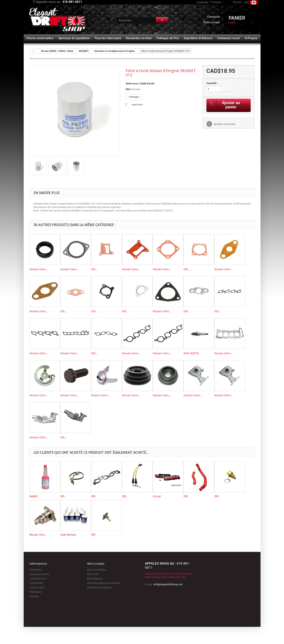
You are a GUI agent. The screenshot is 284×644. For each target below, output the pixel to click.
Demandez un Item (139, 38)
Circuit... (158, 496)
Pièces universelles (40, 38)
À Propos (251, 38)
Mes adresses (95, 579)
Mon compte (96, 564)
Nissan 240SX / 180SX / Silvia (57, 51)
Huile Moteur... (69, 535)
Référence (132, 84)
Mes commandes (97, 570)
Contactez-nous (38, 579)
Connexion (213, 17)
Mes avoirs (93, 574)
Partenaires (36, 592)
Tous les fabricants (108, 38)
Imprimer (137, 105)
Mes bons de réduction (99, 588)
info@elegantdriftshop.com (168, 584)
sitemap (34, 596)
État (128, 89)
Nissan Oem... (39, 269)
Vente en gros (37, 588)
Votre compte (212, 22)
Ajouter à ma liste (224, 124)
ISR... (94, 269)
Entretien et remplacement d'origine (115, 51)
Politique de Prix (168, 38)
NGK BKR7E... (192, 353)
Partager (134, 97)
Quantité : (212, 83)
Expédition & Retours (198, 38)
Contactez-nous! (229, 38)
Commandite (36, 583)
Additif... (34, 496)
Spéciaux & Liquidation (74, 38)
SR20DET (84, 51)
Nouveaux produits (39, 574)
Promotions (36, 570)
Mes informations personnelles (104, 583)
